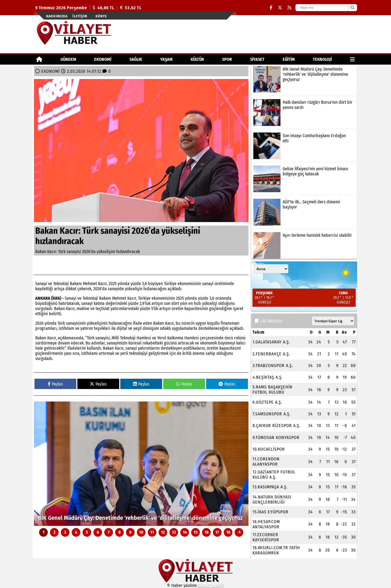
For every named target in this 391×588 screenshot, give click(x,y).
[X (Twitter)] (280, 8)
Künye (101, 16)
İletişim (80, 16)
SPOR (227, 59)
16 (206, 532)
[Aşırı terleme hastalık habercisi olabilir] (304, 245)
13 (174, 532)
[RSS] (289, 8)
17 (217, 532)
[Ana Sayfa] (39, 59)
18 (228, 532)
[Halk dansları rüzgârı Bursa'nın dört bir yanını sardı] (304, 112)
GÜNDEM (68, 59)
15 (196, 532)
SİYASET (257, 59)
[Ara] (352, 8)
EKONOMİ (103, 59)
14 (185, 532)
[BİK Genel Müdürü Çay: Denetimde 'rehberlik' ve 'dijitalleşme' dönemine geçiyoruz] (141, 464)
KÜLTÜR (197, 59)
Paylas (55, 384)
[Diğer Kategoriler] (352, 59)
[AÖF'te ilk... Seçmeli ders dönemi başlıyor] (304, 212)
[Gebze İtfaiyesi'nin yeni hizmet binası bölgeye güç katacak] (304, 179)
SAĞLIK (136, 59)
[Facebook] (271, 8)
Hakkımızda (57, 16)
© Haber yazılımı (195, 585)
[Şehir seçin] (271, 269)
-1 (239, 532)
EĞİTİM (289, 59)
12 (163, 532)
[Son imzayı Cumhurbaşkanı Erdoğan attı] (304, 146)
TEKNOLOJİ (322, 59)
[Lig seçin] (333, 321)
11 (152, 532)
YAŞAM (166, 59)
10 (141, 532)
